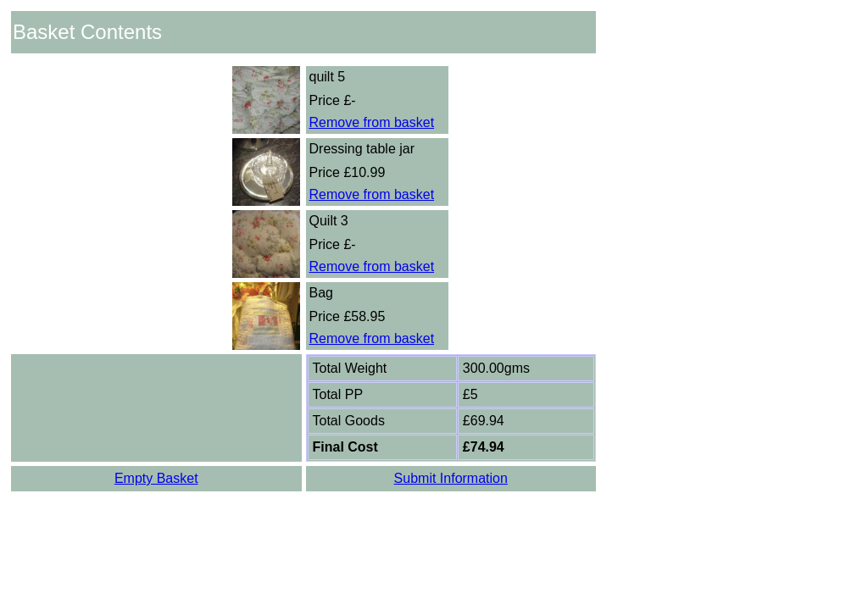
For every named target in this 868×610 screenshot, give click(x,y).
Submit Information (451, 478)
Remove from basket (372, 122)
